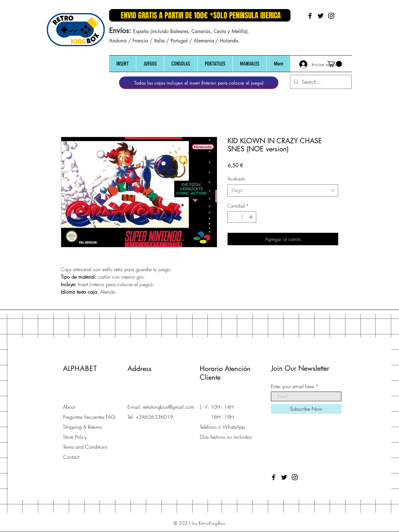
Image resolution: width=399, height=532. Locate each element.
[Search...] (320, 82)
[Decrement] (232, 217)
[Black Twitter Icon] (321, 16)
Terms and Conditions (85, 447)
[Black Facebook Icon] (310, 16)
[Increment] (251, 217)
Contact (71, 457)
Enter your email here (292, 386)
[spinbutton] (242, 217)
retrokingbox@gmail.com (168, 407)
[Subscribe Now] (306, 409)
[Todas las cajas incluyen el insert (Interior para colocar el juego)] (199, 83)
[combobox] (283, 190)
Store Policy (75, 437)
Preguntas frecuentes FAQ (89, 417)
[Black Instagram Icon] (331, 16)
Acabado (236, 179)
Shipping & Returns (82, 427)
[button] (123, 64)
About (69, 407)
